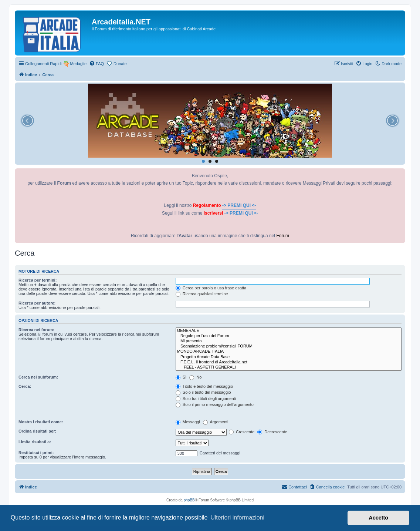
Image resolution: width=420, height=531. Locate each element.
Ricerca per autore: (37, 303)
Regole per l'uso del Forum (289, 336)
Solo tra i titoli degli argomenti (206, 399)
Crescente (242, 432)
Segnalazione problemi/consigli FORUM (289, 346)
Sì (181, 377)
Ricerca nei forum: (36, 330)
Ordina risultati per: (37, 431)
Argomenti (216, 422)
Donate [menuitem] (120, 64)
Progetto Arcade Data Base (289, 357)
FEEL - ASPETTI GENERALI (289, 367)
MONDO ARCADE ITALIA (289, 352)
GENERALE (289, 331)
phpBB (189, 500)
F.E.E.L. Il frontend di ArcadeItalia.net (289, 362)
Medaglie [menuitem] (78, 64)
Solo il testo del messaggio (203, 392)
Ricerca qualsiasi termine (202, 294)
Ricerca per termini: (38, 280)
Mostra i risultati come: (41, 422)
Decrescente (272, 432)
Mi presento (289, 341)
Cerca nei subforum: (38, 377)
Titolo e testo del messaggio (204, 386)
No (195, 377)
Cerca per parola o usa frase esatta (211, 288)
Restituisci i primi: (36, 453)
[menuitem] (96, 64)
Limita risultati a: (35, 442)
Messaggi (188, 422)
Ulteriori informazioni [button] (237, 517)
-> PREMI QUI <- (239, 205)
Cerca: (25, 386)
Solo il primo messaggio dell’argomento (215, 404)
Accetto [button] (378, 518)
